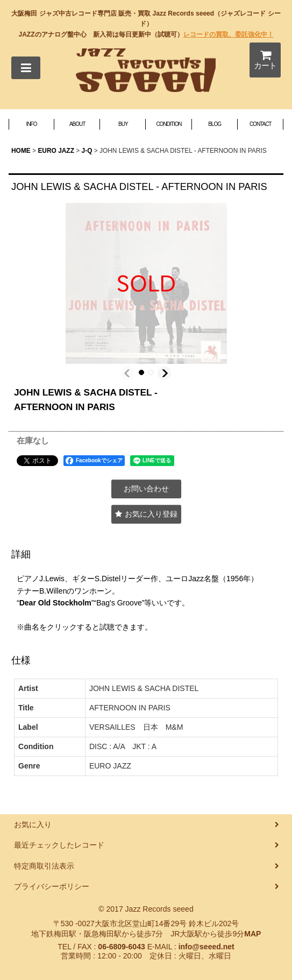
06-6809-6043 (121, 947)
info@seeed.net (206, 947)
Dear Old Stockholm (55, 603)
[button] (26, 68)
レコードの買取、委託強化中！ (229, 34)
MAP (252, 934)
